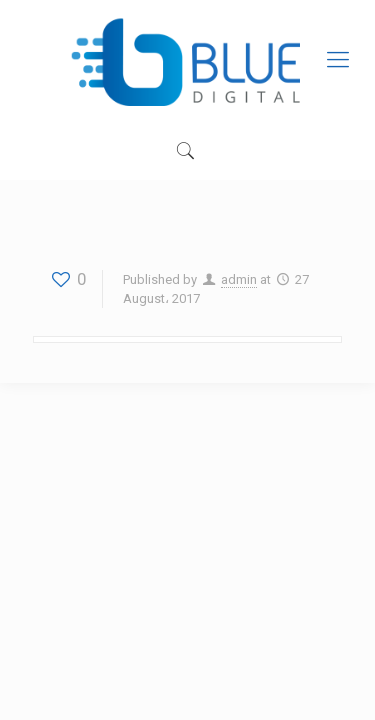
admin (239, 279)
